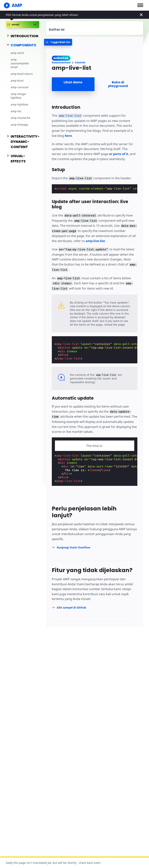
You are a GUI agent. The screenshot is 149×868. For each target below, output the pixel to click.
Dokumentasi (61, 62)
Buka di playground (118, 84)
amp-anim (17, 53)
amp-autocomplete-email (20, 63)
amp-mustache (20, 118)
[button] (140, 5)
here (68, 136)
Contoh (80, 62)
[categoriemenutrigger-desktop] (59, 42)
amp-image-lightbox (19, 96)
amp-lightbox (19, 104)
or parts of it (119, 154)
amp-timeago (19, 125)
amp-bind (17, 81)
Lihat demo (73, 82)
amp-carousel (20, 87)
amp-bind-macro (22, 74)
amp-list (16, 111)
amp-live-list (95, 241)
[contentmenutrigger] (95, 28)
